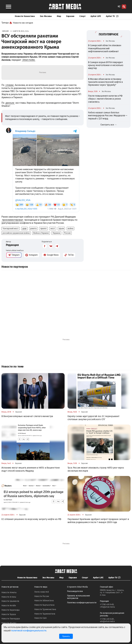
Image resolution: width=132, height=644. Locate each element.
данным (10, 103)
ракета (33, 228)
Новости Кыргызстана (44, 605)
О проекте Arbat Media (78, 587)
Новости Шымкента (10, 601)
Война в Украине (41, 233)
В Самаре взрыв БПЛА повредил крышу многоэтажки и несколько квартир (106, 65)
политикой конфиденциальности (29, 631)
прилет (43, 228)
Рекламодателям (75, 591)
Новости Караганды (11, 610)
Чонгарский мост (10, 228)
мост (53, 228)
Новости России (42, 596)
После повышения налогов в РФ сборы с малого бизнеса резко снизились (105, 99)
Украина (56, 233)
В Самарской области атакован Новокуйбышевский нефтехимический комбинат (105, 48)
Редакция (12, 245)
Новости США (40, 618)
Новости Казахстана (25, 16)
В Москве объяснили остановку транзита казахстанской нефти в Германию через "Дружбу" (105, 82)
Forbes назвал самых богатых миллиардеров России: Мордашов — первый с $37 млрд (108, 116)
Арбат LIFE (96, 16)
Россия (67, 233)
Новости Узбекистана (44, 601)
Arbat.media (29, 60)
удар (24, 228)
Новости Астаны (9, 597)
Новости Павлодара (11, 619)
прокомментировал (13, 220)
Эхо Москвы (46, 16)
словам (10, 85)
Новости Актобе (9, 606)
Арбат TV (112, 16)
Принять (66, 636)
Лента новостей (42, 592)
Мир (59, 16)
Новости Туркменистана (45, 609)
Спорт (82, 16)
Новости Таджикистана (45, 614)
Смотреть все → (109, 125)
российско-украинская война (16, 233)
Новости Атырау (9, 623)
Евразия (70, 16)
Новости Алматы (9, 592)
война (70, 228)
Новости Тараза (9, 614)
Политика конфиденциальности (82, 603)
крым (61, 228)
